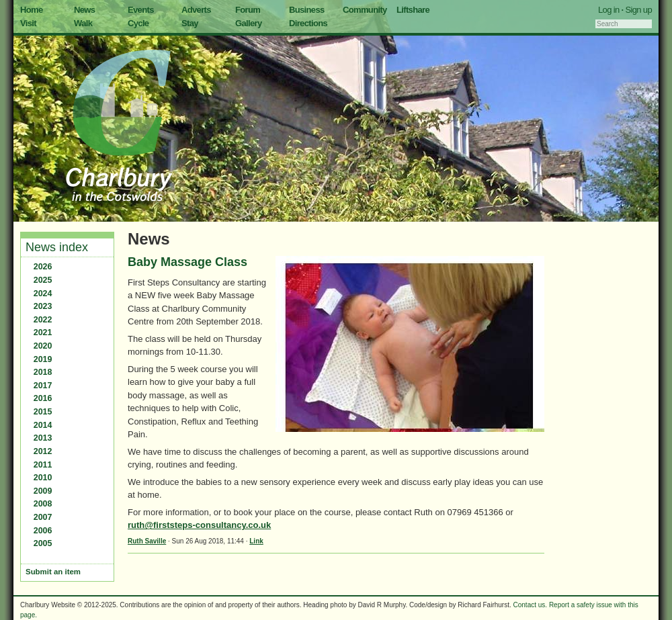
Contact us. (531, 605)
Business (307, 10)
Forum (248, 10)
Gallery (249, 23)
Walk (83, 23)
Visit (28, 23)
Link (256, 541)
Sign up (638, 10)
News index (57, 247)
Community (365, 10)
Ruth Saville (147, 541)
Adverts (196, 10)
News (84, 10)
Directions (308, 23)
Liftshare (413, 10)
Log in (609, 10)
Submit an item (53, 572)
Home (32, 10)
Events (141, 10)
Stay (190, 23)
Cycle (138, 23)
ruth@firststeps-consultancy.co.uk (199, 525)
